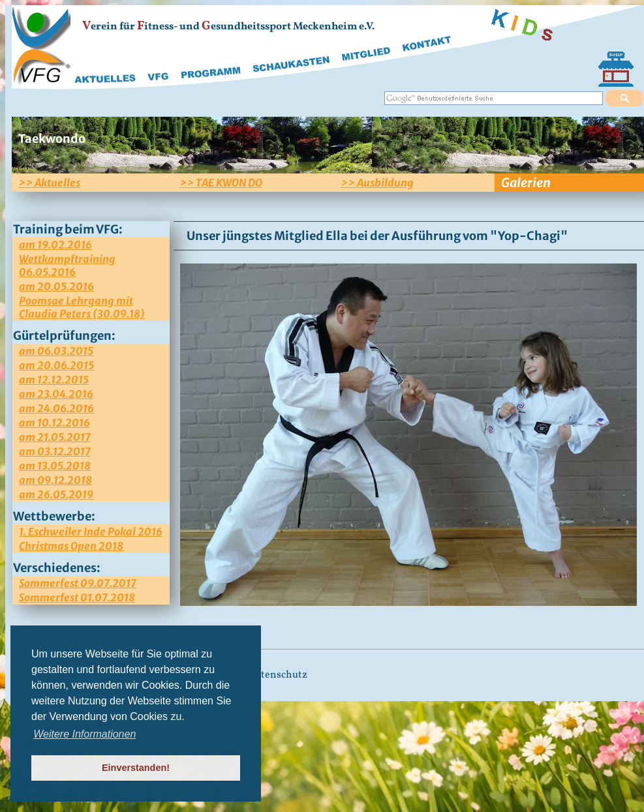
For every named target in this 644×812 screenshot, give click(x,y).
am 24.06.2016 (56, 408)
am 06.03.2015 (56, 351)
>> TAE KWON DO (221, 183)
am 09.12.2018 (55, 480)
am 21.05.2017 (55, 437)
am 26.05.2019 (56, 494)
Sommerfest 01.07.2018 (77, 597)
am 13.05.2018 (55, 466)
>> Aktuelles (49, 183)
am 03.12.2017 (55, 451)
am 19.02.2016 (55, 245)
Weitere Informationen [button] (84, 734)
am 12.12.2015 (54, 380)
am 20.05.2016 (56, 286)
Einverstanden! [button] (136, 768)
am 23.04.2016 (56, 394)
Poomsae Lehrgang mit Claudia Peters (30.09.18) (82, 307)
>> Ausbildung (377, 183)
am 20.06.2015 (56, 365)
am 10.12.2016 (54, 423)
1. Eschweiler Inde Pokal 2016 (91, 532)
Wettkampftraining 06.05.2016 (67, 265)
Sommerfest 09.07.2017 (78, 583)
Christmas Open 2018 (71, 546)
